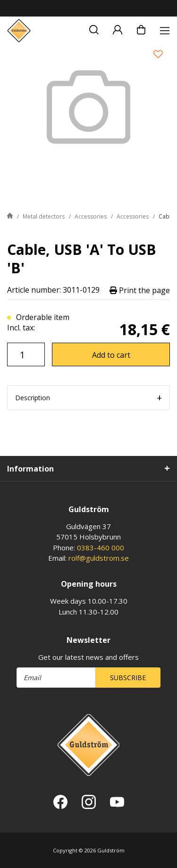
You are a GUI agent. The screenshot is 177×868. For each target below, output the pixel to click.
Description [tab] (33, 398)
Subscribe (128, 678)
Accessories (91, 216)
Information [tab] (30, 469)
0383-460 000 (101, 548)
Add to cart (111, 355)
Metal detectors (44, 216)
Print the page (140, 290)
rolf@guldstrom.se (99, 558)
